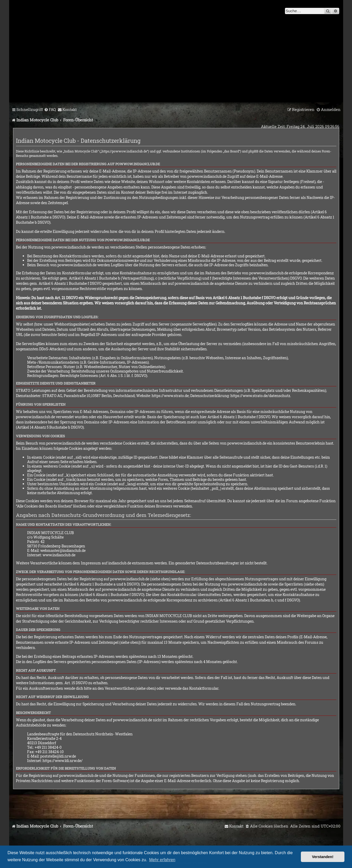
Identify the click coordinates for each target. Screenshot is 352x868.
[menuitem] (50, 110)
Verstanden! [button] (323, 857)
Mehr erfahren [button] (162, 860)
